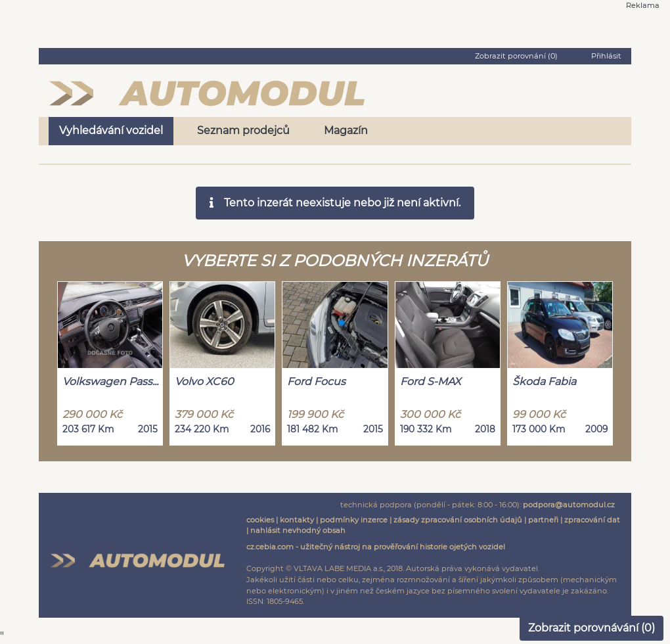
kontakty (297, 520)
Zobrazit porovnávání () (592, 628)
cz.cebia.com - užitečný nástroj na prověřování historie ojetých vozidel (376, 547)
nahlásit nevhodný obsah (298, 530)
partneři (543, 520)
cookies (260, 520)
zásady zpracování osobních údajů (458, 520)
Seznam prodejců (243, 130)
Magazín (346, 130)
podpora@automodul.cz (569, 505)
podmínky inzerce (354, 520)
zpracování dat (592, 520)
